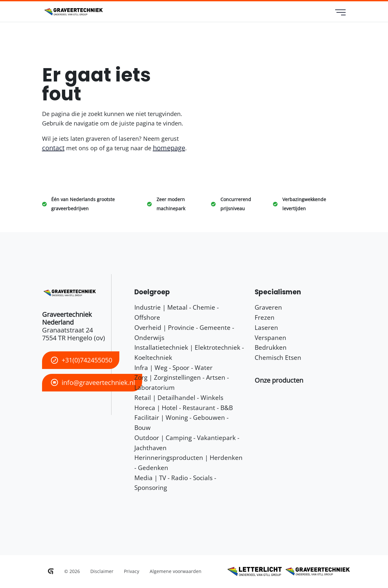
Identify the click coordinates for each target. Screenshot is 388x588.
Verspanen (270, 338)
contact (53, 148)
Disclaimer (102, 571)
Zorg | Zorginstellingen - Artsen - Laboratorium (182, 382)
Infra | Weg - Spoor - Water (173, 367)
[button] (279, 380)
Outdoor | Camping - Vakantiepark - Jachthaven (187, 443)
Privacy (132, 571)
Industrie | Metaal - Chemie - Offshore (177, 312)
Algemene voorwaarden (176, 571)
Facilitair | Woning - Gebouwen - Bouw (181, 422)
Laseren (266, 327)
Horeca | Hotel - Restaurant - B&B (184, 408)
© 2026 (72, 571)
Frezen (265, 317)
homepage (169, 148)
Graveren (268, 307)
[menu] (341, 13)
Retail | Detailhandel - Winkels (179, 397)
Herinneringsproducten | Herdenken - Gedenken (188, 463)
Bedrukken (271, 347)
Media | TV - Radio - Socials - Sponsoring (175, 483)
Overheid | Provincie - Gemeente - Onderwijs (184, 332)
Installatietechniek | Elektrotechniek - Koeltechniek (189, 352)
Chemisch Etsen (278, 357)
